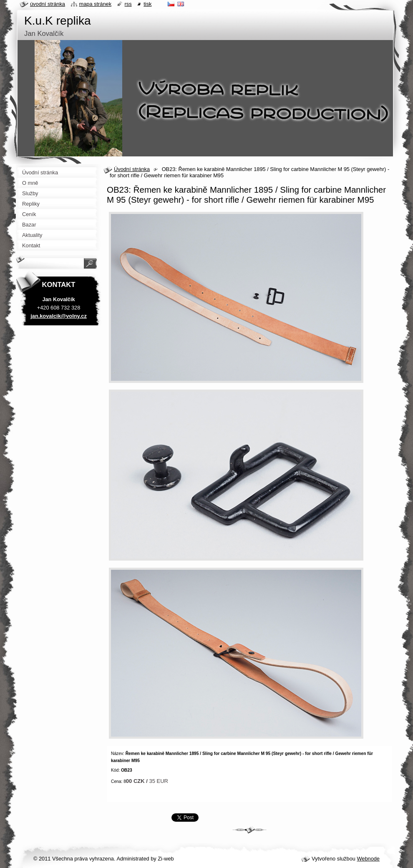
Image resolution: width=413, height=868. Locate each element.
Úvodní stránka (132, 169)
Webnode (368, 859)
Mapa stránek (96, 4)
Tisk (147, 4)
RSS (128, 4)
